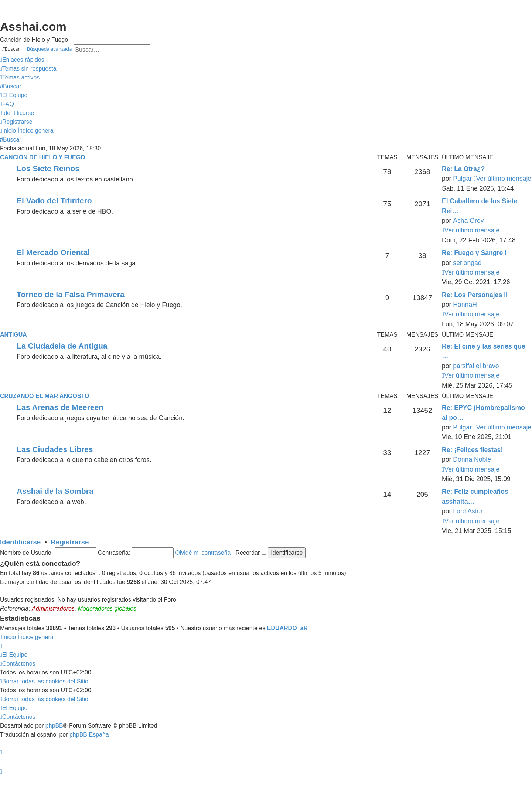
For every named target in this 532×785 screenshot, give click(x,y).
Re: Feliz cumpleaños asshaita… (475, 496)
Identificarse (20, 542)
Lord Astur (468, 511)
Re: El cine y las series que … (484, 351)
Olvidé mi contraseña (203, 553)
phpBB (54, 726)
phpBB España (89, 735)
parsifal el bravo (476, 366)
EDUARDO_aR (287, 628)
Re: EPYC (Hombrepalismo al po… (483, 412)
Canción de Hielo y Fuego (43, 157)
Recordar (251, 553)
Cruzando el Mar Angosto (45, 396)
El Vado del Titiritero (54, 201)
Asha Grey (468, 221)
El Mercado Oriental (53, 252)
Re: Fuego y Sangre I (474, 253)
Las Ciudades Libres (55, 449)
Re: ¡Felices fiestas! (472, 450)
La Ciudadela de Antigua (62, 346)
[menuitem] (28, 69)
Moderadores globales (107, 609)
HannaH (465, 305)
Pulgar (462, 179)
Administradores (53, 609)
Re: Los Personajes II (475, 295)
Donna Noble (472, 459)
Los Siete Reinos (48, 168)
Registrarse (70, 542)
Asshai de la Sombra (55, 491)
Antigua (13, 335)
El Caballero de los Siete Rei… (480, 206)
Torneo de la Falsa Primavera (71, 294)
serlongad (467, 263)
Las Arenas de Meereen (60, 407)
